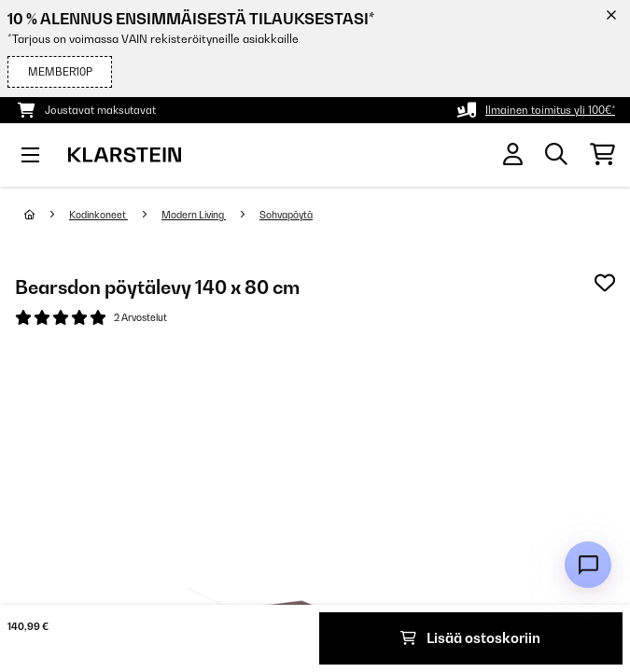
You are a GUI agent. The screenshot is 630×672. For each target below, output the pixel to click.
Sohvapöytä (286, 215)
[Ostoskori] (602, 155)
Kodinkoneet (98, 215)
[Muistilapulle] (605, 283)
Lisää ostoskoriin (470, 638)
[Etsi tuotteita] (556, 155)
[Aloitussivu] (47, 215)
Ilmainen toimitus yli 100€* (550, 110)
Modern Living (194, 215)
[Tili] (513, 154)
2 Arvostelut (140, 317)
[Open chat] (588, 565)
